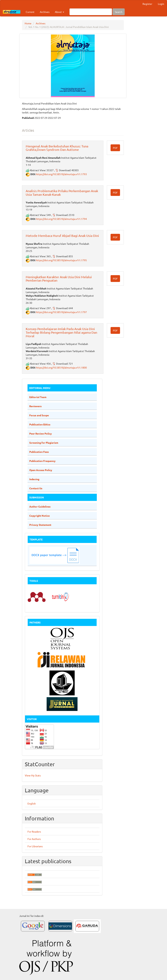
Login (161, 4)
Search (119, 12)
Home (28, 23)
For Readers (34, 832)
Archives (45, 12)
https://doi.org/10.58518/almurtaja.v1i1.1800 (61, 367)
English (32, 803)
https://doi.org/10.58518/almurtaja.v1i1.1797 (61, 312)
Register (147, 4)
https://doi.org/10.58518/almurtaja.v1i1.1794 (61, 219)
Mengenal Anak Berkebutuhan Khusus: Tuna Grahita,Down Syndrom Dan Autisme (57, 148)
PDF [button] (115, 148)
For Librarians (35, 846)
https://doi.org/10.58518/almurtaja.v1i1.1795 (61, 260)
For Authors (34, 839)
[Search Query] (91, 12)
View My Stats (33, 775)
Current (30, 12)
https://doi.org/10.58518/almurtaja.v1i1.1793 (61, 174)
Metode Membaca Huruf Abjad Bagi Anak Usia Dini (62, 236)
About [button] (59, 12)
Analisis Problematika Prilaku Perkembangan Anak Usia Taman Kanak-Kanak (62, 193)
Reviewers (35, 406)
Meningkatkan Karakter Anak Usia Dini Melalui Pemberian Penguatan (59, 279)
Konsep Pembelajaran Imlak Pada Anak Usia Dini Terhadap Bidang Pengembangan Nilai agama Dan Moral (61, 332)
